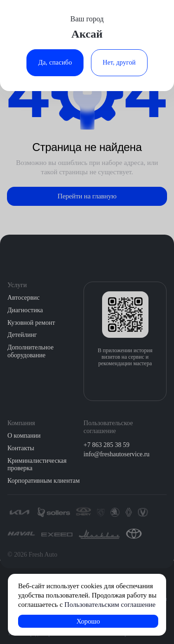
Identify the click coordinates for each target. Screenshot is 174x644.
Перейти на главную (87, 196)
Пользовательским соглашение (110, 605)
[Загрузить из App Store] (115, 383)
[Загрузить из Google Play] (135, 383)
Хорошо (88, 621)
